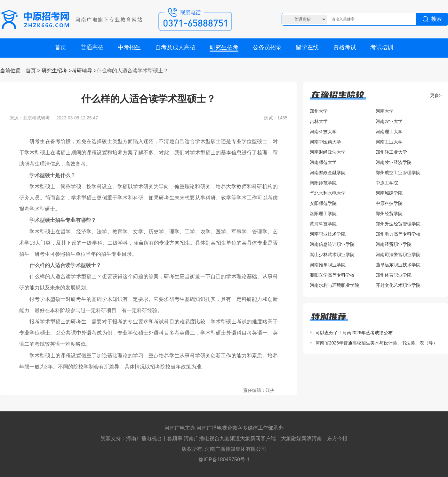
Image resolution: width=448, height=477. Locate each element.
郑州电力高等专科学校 (398, 234)
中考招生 (129, 47)
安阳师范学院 (323, 203)
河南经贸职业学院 (394, 244)
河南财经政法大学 (328, 152)
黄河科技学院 (323, 224)
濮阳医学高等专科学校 (332, 275)
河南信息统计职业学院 (332, 244)
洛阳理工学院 (323, 214)
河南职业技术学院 (328, 234)
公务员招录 (267, 47)
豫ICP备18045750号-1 (224, 460)
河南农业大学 (389, 121)
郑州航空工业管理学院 (398, 173)
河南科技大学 (323, 132)
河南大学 (385, 111)
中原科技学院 (389, 203)
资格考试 (345, 47)
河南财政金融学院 (328, 173)
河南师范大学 (323, 162)
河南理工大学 (389, 132)
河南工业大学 (389, 142)
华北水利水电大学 (328, 193)
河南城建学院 (389, 193)
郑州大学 (319, 111)
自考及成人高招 (175, 47)
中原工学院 (387, 183)
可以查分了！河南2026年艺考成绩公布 (354, 333)
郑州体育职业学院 (394, 275)
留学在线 (307, 47)
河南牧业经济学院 (394, 162)
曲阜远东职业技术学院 (398, 265)
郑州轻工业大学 (391, 152)
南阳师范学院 (323, 183)
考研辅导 (82, 71)
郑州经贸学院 (389, 214)
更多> (436, 95)
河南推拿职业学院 (328, 265)
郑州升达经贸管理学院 (398, 224)
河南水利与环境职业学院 (334, 285)
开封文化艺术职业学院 (398, 285)
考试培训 (382, 47)
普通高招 (92, 47)
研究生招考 (224, 47)
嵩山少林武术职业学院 (332, 255)
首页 (60, 47)
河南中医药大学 (325, 142)
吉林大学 (319, 121)
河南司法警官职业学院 (398, 255)
